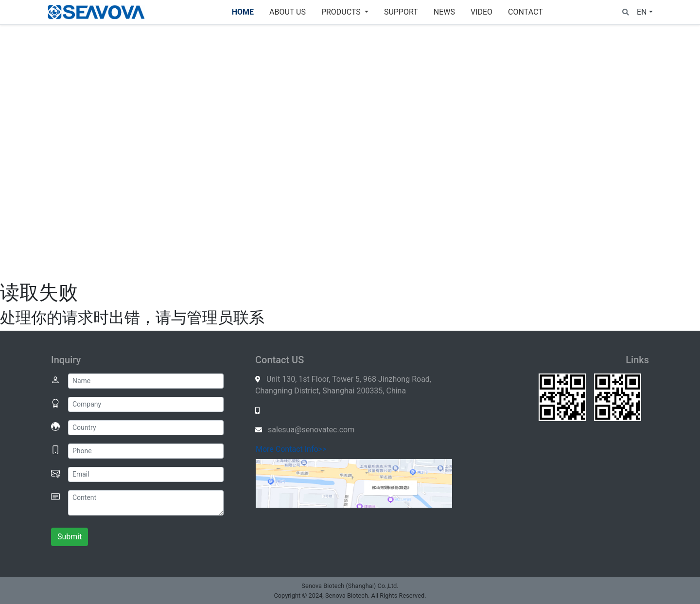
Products (342, 12)
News (444, 12)
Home (243, 12)
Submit (70, 537)
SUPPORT (401, 12)
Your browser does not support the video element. (350, 151)
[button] (626, 12)
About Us (288, 12)
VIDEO (481, 12)
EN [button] (642, 12)
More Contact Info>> (291, 449)
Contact (525, 12)
